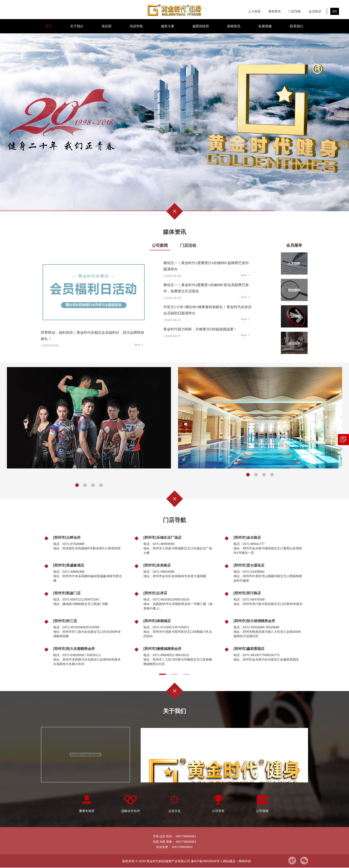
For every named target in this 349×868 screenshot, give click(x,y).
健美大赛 (168, 26)
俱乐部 (107, 26)
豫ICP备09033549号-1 (207, 861)
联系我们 (296, 26)
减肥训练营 (201, 26)
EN (335, 11)
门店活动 (188, 245)
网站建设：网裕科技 (237, 861)
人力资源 (254, 11)
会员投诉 (315, 11)
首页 (49, 26)
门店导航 (295, 11)
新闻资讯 (234, 26)
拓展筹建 (265, 26)
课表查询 (274, 11)
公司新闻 (160, 245)
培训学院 (136, 26)
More (139, 345)
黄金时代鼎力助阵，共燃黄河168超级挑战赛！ (200, 329)
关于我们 (77, 26)
